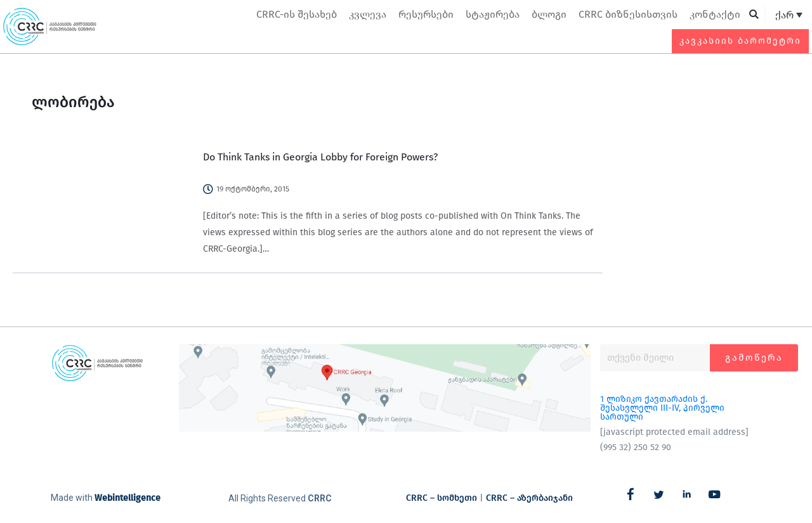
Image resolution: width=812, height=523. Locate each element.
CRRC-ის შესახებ (297, 14)
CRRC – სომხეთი (442, 498)
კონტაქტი (715, 14)
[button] (754, 15)
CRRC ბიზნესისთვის (628, 14)
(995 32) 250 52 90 (636, 447)
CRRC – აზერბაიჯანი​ (529, 498)
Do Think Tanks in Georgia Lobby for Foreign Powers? (320, 157)
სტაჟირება (493, 14)
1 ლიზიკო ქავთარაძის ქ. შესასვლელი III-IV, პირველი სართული (662, 408)
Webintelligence (128, 498)
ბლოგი (549, 14)
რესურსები (426, 14)
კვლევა (368, 14)
